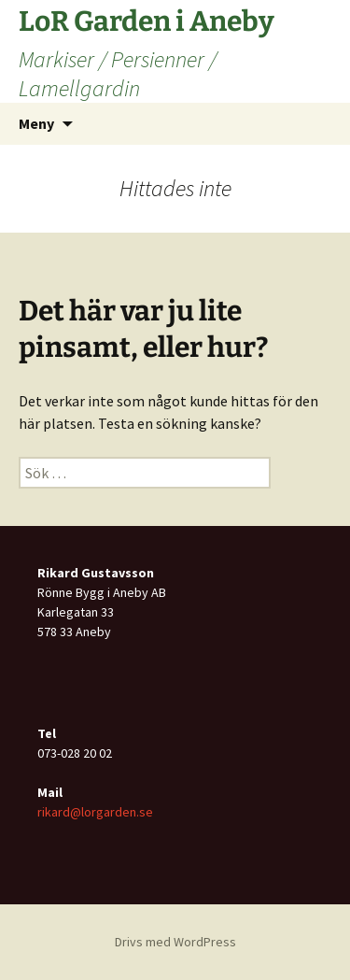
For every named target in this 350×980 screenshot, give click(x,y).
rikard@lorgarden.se (95, 812)
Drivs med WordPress (175, 942)
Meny (36, 123)
